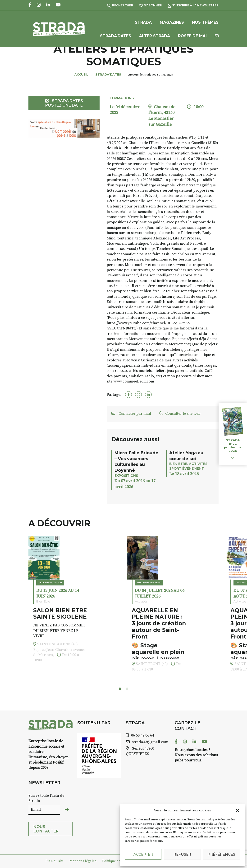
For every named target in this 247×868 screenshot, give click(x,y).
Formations (122, 98)
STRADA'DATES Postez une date (64, 103)
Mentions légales (83, 861)
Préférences (221, 854)
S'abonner (150, 5)
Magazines (172, 22)
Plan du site (55, 861)
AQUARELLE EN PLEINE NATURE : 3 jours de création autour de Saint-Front (159, 623)
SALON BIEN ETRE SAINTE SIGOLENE (60, 614)
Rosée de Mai (192, 36)
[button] (238, 810)
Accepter (143, 854)
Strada (143, 22)
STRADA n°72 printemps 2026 (233, 445)
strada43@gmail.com (150, 742)
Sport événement (187, 468)
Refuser (182, 854)
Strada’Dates (116, 36)
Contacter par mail (131, 414)
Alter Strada (155, 36)
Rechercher (120, 5)
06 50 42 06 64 (142, 735)
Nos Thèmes (205, 22)
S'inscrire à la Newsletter (193, 5)
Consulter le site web (180, 414)
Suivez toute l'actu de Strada (46, 798)
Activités (198, 464)
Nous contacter (46, 829)
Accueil (81, 74)
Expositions (126, 476)
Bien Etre (178, 464)
